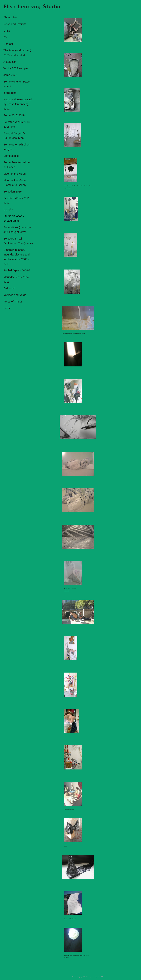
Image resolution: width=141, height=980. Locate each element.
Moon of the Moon (15, 174)
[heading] (10, 7)
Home (7, 308)
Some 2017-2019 (14, 115)
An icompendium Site (98, 977)
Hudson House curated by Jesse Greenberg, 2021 (18, 104)
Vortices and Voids (15, 295)
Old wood (9, 288)
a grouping (10, 93)
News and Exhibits (15, 24)
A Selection (10, 62)
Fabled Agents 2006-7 (17, 270)
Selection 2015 (13, 192)
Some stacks (11, 156)
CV (5, 37)
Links (7, 31)
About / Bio (10, 17)
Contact (8, 44)
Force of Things (13, 302)
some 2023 (10, 75)
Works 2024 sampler (16, 68)
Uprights (9, 209)
